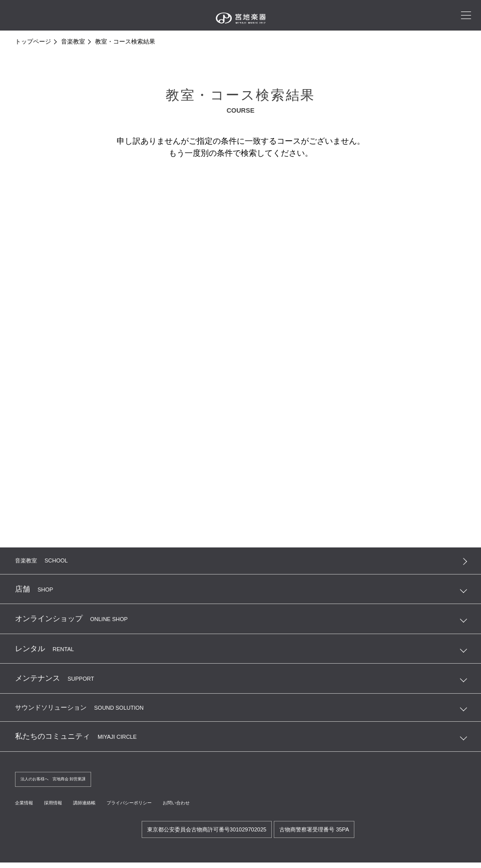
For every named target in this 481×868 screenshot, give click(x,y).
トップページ (33, 42)
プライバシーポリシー (156, 807)
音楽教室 (73, 42)
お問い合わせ (215, 807)
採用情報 (62, 807)
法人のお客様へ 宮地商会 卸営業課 (65, 783)
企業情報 (27, 807)
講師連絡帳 (100, 807)
